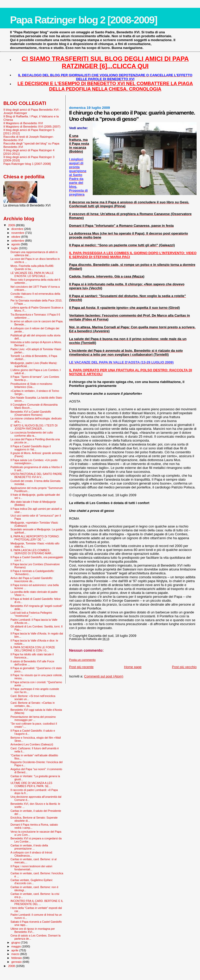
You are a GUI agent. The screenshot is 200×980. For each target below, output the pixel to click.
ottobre (16, 237)
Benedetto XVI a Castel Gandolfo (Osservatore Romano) (31, 413)
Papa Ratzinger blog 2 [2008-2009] (83, 20)
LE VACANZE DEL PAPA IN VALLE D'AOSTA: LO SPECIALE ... (32, 274)
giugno (16, 943)
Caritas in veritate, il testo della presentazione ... (29, 847)
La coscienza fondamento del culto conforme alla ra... (32, 434)
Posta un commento (82, 660)
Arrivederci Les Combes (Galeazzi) (32, 744)
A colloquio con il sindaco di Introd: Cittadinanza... (32, 854)
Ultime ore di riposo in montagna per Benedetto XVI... (33, 930)
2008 (12, 966)
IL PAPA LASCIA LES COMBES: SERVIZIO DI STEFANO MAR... (32, 552)
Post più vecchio (184, 667)
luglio (15, 248)
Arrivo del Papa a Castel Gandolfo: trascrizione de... (32, 580)
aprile (15, 950)
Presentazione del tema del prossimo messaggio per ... (33, 718)
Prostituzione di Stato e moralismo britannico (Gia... (31, 385)
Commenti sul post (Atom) (104, 676)
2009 (12, 225)
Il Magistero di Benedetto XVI (23, 123)
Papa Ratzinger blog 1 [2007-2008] (27, 164)
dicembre (18, 229)
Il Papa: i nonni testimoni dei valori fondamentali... (31, 868)
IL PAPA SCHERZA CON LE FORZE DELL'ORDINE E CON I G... (33, 649)
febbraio (17, 958)
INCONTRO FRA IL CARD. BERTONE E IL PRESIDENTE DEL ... (37, 902)
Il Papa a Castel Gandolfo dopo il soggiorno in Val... (31, 448)
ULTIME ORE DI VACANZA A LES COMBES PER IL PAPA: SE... (31, 784)
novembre (18, 233)
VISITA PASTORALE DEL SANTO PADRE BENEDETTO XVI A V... (36, 475)
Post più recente (81, 667)
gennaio (17, 962)
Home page (133, 667)
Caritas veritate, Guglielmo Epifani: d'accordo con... (32, 882)
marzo (16, 954)
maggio (17, 946)
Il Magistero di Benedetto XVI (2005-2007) (32, 126)
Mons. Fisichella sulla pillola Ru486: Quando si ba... (32, 267)
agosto (16, 244)
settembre (18, 241)
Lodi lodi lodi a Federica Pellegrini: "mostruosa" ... (31, 614)
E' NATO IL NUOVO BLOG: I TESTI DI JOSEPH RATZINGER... (34, 427)
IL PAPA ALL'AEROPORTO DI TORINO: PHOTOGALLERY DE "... (35, 538)
